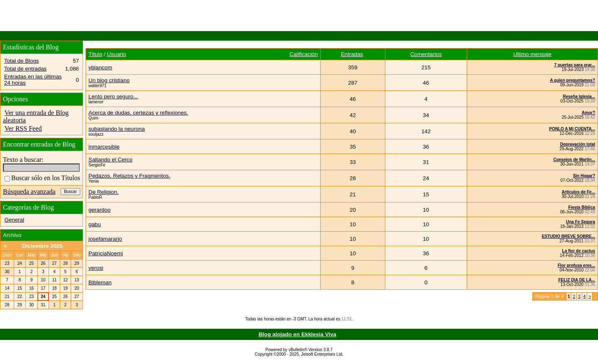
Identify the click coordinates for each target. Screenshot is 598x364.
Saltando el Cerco (110, 160)
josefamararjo (105, 239)
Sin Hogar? (584, 176)
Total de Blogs (22, 61)
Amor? (588, 113)
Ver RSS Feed (23, 128)
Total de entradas (25, 69)
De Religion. (104, 192)
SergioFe (97, 165)
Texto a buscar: (23, 160)
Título (95, 54)
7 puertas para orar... (575, 65)
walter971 (97, 86)
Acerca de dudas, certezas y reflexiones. (138, 113)
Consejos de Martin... (574, 160)
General (14, 220)
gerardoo (99, 210)
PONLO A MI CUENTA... (572, 129)
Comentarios (426, 54)
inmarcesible (104, 147)
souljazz (96, 134)
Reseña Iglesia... (579, 96)
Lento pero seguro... (113, 96)
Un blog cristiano (109, 80)
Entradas (352, 54)
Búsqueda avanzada (29, 192)
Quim (93, 118)
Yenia (94, 181)
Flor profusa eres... (576, 265)
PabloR (95, 197)
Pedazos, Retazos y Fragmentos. (129, 176)
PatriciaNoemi (106, 253)
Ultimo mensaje (532, 54)
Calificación (304, 54)
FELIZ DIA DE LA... (577, 280)
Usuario (116, 54)
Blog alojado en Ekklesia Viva (298, 334)
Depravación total (578, 144)
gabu (95, 224)
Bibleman (100, 282)
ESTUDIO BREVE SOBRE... (569, 236)
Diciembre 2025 (42, 246)
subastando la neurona (117, 129)
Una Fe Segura (581, 222)
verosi (96, 268)
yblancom (100, 67)
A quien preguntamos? (572, 80)
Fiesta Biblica (582, 207)
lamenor (96, 102)
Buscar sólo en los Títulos (42, 178)
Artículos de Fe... (578, 192)
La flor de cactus (579, 251)
